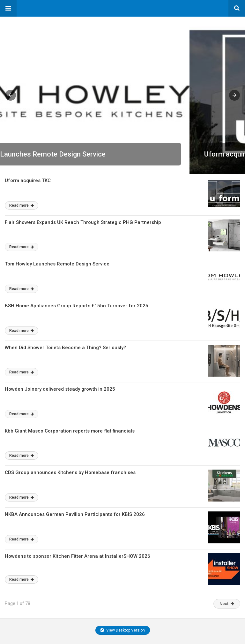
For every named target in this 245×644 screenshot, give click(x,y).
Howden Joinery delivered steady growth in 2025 (60, 389)
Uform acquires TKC (46, 154)
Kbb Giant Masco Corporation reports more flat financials (70, 431)
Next (227, 604)
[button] (8, 8)
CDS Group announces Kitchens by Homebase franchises (70, 472)
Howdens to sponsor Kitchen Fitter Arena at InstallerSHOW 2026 (78, 556)
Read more (22, 205)
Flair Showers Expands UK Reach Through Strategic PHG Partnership (83, 222)
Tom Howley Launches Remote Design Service (57, 264)
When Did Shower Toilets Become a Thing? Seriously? (65, 348)
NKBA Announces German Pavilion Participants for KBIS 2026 (75, 514)
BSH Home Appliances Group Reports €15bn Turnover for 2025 (77, 306)
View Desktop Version (123, 630)
